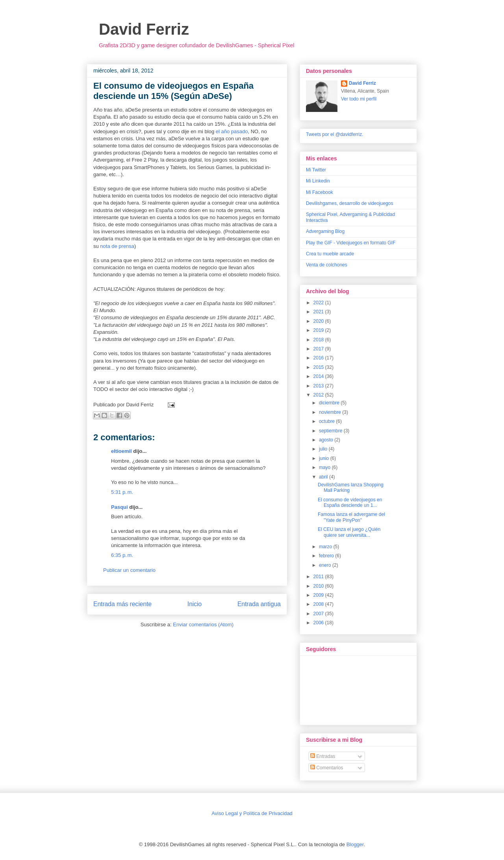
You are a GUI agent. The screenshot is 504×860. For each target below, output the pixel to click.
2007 (319, 614)
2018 (319, 340)
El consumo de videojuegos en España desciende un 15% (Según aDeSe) (173, 91)
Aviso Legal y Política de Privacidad (252, 813)
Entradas (323, 756)
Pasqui (120, 507)
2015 (319, 367)
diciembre (330, 403)
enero (326, 565)
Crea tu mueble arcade (330, 254)
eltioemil (121, 451)
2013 (319, 386)
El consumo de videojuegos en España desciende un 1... (350, 503)
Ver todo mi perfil (359, 99)
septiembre (331, 431)
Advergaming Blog (325, 231)
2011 (319, 577)
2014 (319, 376)
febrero (327, 556)
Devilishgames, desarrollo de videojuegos (349, 203)
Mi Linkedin (318, 181)
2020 (319, 321)
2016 (319, 358)
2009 (319, 595)
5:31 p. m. (122, 492)
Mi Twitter (316, 170)
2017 (319, 349)
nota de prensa (117, 246)
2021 (319, 312)
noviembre (331, 412)
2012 (319, 395)
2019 (319, 330)
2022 (319, 303)
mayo (325, 467)
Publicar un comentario (129, 570)
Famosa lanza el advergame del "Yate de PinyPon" (351, 517)
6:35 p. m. (122, 555)
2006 (319, 623)
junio (325, 458)
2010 (319, 586)
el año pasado (232, 131)
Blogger (355, 844)
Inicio (195, 604)
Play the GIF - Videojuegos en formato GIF (351, 243)
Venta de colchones (327, 265)
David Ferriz (144, 29)
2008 (319, 604)
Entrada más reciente (122, 604)
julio (324, 449)
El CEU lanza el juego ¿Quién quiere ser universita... (349, 532)
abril (324, 477)
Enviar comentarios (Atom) (203, 625)
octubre (327, 421)
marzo (326, 547)
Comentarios (327, 768)
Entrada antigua (259, 604)
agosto (327, 440)
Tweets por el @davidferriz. (335, 134)
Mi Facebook (320, 192)
